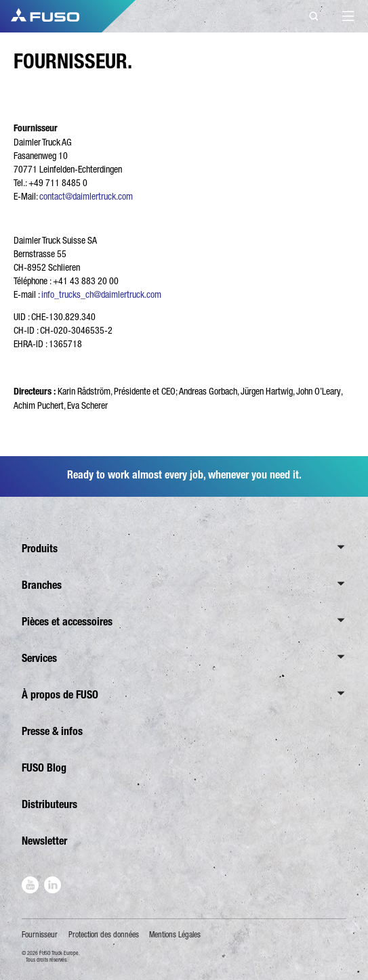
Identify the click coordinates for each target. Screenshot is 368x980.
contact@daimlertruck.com (86, 196)
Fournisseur (40, 935)
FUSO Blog (44, 768)
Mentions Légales (175, 935)
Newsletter (44, 841)
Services (39, 658)
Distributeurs (49, 804)
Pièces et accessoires (67, 622)
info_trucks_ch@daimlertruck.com (101, 294)
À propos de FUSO (60, 695)
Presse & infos (52, 731)
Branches (42, 585)
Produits (40, 549)
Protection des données (104, 935)
